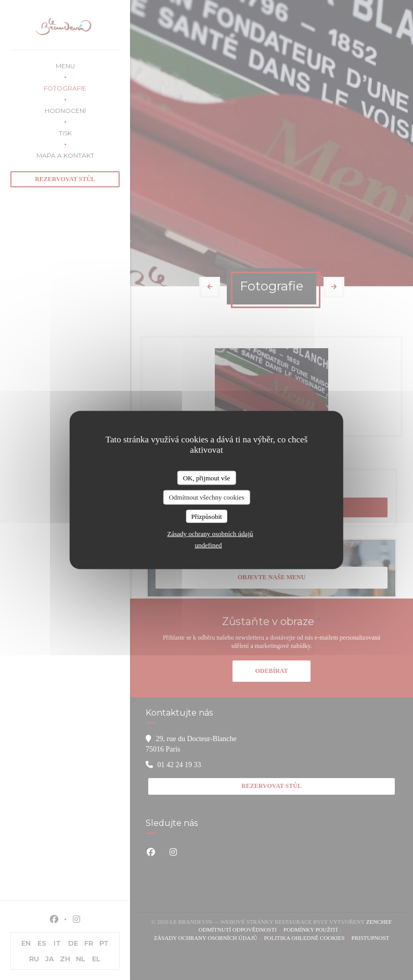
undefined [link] (209, 545)
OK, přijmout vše (207, 478)
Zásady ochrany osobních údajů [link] (210, 534)
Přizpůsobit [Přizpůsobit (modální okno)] (206, 516)
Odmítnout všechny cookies (206, 497)
